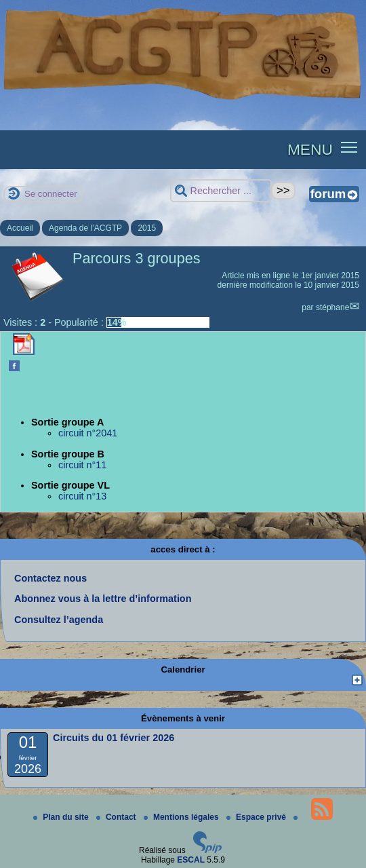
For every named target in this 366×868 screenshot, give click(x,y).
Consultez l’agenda (59, 620)
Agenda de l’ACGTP (85, 228)
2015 (147, 228)
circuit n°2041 (88, 433)
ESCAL (191, 860)
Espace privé (257, 817)
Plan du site (62, 817)
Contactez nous (50, 578)
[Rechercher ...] (221, 191)
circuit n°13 (82, 496)
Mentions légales (182, 817)
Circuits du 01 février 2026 (114, 738)
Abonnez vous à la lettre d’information (103, 599)
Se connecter (51, 194)
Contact (117, 817)
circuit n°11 (82, 465)
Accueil (20, 228)
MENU (310, 149)
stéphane (332, 307)
